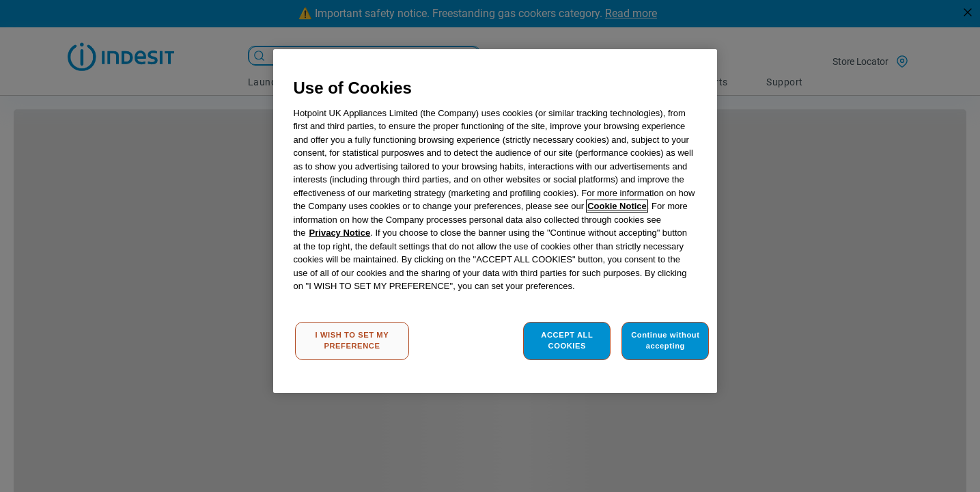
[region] (495, 221)
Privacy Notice (340, 233)
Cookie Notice (617, 206)
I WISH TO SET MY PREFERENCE (352, 340)
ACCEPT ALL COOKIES (567, 340)
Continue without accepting (665, 340)
